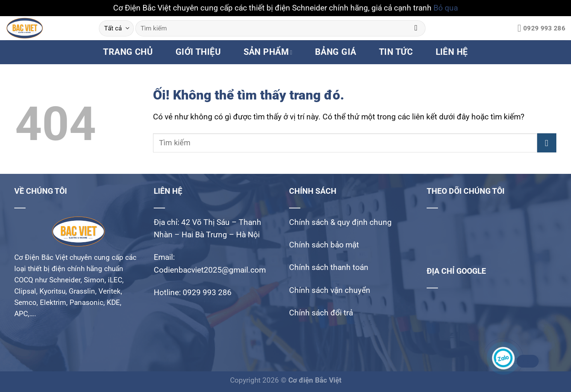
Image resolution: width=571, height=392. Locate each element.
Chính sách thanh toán (329, 267)
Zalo (527, 361)
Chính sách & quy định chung (340, 222)
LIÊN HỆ (452, 52)
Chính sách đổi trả (321, 313)
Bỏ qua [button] (446, 8)
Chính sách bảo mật (324, 245)
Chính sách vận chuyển (330, 290)
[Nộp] (416, 28)
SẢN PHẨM (268, 52)
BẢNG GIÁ (336, 52)
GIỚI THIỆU (198, 52)
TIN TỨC (396, 52)
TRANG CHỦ (128, 52)
